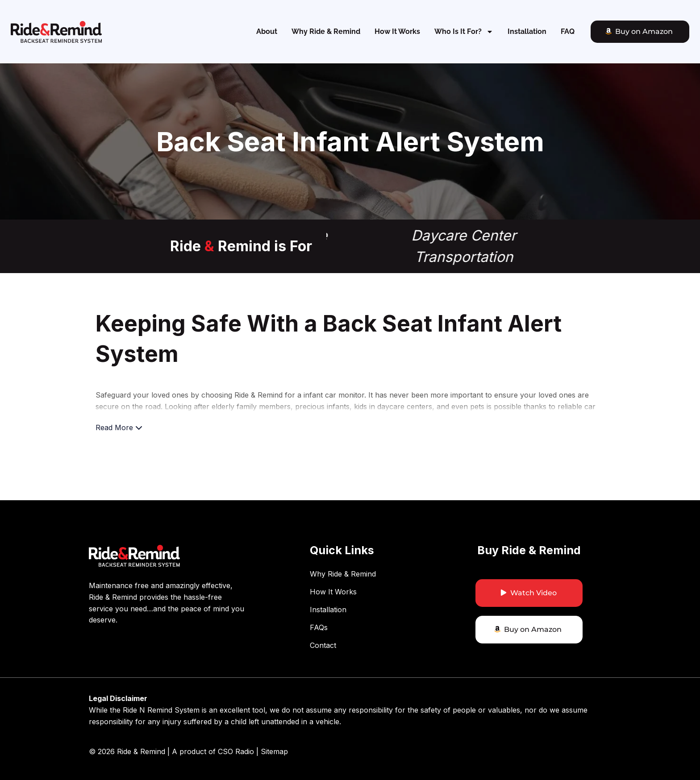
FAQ (568, 31)
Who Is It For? (464, 32)
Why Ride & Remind (326, 31)
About (267, 31)
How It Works (397, 31)
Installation (527, 31)
